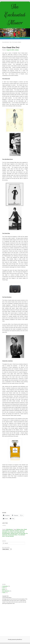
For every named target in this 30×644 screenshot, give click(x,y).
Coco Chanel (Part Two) (11, 48)
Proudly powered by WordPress (15, 640)
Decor (4, 589)
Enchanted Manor (6, 533)
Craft (3, 588)
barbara (17, 50)
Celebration (5, 586)
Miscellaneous (10, 529)
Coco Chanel (11, 532)
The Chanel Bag (22, 533)
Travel (4, 593)
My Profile (17, 38)
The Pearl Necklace (10, 536)
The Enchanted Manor (15, 15)
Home (12, 38)
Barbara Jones (20, 529)
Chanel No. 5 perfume (14, 531)
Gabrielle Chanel (14, 533)
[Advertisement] (15, 495)
